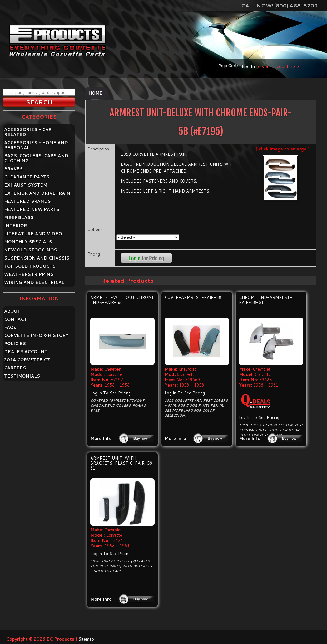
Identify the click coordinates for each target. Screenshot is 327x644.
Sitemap (86, 639)
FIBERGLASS (19, 217)
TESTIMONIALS (22, 376)
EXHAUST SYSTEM (26, 185)
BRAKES (13, 169)
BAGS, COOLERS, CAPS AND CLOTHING (36, 158)
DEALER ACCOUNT (26, 352)
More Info (101, 438)
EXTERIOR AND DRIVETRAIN (37, 193)
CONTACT (15, 319)
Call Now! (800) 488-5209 (279, 5)
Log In (248, 66)
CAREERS (15, 368)
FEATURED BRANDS (27, 201)
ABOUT (12, 311)
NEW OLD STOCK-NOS (30, 250)
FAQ (10, 327)
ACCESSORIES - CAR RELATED (28, 132)
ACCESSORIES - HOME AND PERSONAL (36, 145)
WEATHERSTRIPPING (29, 274)
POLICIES (15, 344)
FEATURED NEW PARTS (32, 209)
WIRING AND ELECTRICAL (34, 282)
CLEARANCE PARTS (27, 177)
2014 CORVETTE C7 (27, 360)
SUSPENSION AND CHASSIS (37, 258)
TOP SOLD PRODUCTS (30, 266)
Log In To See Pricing (110, 393)
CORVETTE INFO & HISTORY (36, 335)
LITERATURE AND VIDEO (33, 234)
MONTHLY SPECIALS (28, 242)
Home (95, 93)
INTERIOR (15, 226)
